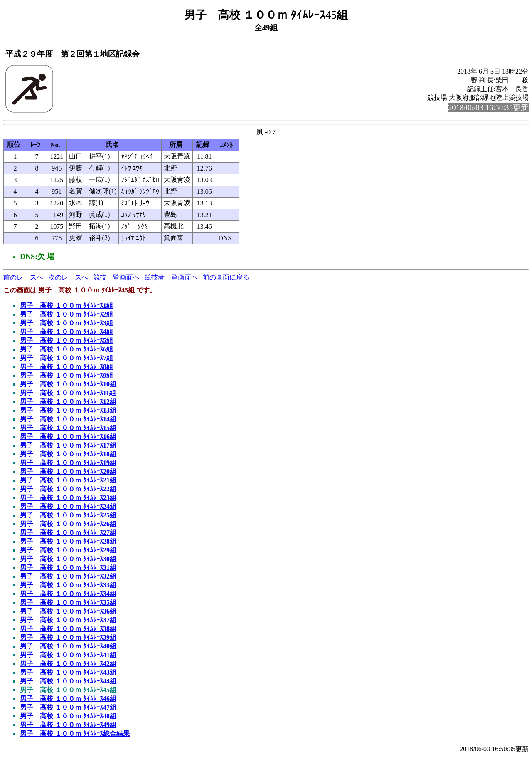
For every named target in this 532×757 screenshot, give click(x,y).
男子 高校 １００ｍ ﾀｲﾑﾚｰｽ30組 (68, 559)
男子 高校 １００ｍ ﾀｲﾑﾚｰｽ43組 (68, 672)
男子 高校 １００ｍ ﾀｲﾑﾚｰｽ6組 (66, 349)
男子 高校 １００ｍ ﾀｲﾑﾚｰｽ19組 (68, 463)
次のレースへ (68, 277)
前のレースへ (23, 277)
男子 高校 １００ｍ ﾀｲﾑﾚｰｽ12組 (68, 402)
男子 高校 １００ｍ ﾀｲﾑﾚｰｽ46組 (68, 699)
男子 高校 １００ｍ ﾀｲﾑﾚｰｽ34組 (68, 594)
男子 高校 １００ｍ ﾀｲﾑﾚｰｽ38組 (68, 629)
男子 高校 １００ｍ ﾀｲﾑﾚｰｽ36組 (68, 611)
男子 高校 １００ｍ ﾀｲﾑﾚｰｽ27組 (68, 533)
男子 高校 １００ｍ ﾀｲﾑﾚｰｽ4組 (66, 332)
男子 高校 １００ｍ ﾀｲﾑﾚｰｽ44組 (68, 681)
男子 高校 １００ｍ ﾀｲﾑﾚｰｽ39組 (68, 637)
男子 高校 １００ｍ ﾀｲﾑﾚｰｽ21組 (68, 480)
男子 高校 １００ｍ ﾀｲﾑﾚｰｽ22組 (68, 489)
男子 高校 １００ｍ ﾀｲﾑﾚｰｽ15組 (68, 428)
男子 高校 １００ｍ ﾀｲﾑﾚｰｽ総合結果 (75, 733)
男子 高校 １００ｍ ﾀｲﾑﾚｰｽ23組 (68, 498)
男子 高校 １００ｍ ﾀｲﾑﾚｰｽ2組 (66, 314)
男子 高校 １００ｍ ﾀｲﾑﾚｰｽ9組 (66, 375)
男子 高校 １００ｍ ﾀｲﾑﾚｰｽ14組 (68, 419)
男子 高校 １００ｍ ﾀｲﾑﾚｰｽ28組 (68, 541)
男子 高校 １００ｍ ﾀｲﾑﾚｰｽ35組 (68, 602)
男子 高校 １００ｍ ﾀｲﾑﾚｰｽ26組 (68, 524)
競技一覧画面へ (116, 277)
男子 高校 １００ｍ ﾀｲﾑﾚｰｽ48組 (68, 716)
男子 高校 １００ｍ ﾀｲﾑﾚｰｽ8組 (66, 367)
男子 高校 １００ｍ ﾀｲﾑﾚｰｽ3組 (66, 323)
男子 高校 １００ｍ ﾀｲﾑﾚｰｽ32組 (68, 576)
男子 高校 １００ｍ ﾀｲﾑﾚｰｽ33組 (68, 585)
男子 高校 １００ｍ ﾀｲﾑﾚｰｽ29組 (68, 550)
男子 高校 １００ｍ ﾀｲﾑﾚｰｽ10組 (68, 384)
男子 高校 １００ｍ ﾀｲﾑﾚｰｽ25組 (68, 515)
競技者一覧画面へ (171, 277)
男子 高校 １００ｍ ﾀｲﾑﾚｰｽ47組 (68, 707)
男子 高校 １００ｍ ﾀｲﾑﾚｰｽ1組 (66, 306)
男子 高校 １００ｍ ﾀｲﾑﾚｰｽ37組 (68, 620)
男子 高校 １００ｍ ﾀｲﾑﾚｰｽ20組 (68, 471)
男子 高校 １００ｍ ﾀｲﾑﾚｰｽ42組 (68, 664)
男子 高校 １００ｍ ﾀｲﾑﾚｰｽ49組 (68, 725)
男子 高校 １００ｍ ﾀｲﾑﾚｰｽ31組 (68, 568)
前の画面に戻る (226, 277)
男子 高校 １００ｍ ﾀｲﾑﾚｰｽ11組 (68, 393)
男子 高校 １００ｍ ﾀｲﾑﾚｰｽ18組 (68, 454)
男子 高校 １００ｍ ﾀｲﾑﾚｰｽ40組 (68, 646)
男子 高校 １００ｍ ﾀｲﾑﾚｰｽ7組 (66, 358)
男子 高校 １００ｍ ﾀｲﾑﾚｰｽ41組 (68, 655)
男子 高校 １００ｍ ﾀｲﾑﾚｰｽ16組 (68, 437)
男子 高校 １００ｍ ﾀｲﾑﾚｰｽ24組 (68, 506)
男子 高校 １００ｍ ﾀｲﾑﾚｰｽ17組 (68, 445)
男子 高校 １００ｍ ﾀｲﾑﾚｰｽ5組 (66, 340)
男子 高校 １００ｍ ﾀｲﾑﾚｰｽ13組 (68, 410)
